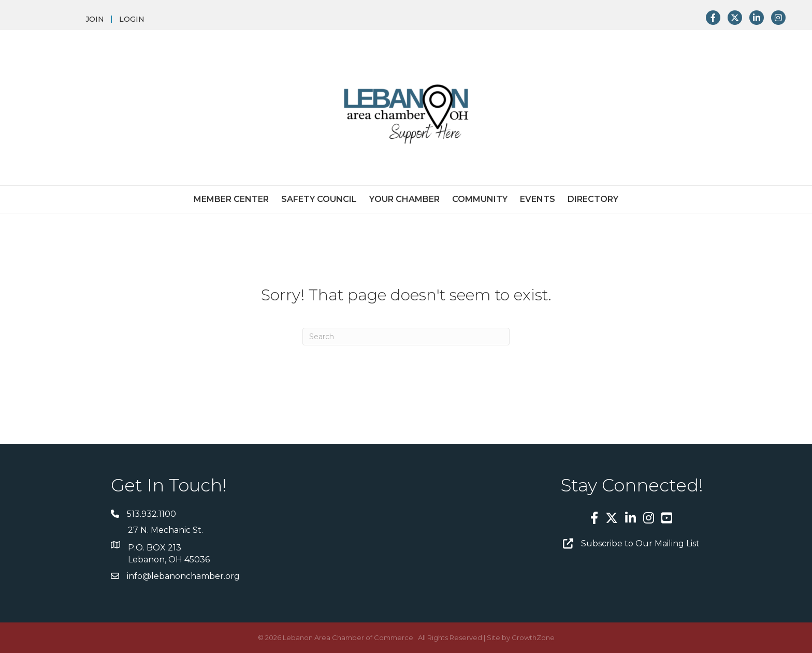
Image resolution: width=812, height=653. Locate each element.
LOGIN (132, 19)
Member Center (231, 199)
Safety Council (319, 199)
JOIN (95, 19)
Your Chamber (404, 199)
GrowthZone (533, 637)
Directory (593, 199)
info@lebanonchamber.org (183, 576)
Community (480, 199)
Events (538, 199)
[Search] (406, 337)
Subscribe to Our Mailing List (640, 543)
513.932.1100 (151, 514)
